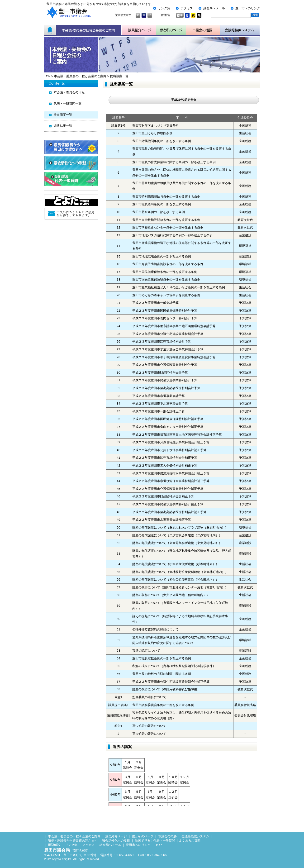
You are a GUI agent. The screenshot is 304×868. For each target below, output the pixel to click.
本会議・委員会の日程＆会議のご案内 (89, 30)
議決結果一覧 (63, 126)
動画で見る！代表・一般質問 (155, 841)
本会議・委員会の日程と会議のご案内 (80, 76)
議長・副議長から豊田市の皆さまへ (73, 841)
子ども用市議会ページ (171, 30)
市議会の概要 (167, 836)
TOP (47, 76)
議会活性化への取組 (116, 841)
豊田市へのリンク (248, 8)
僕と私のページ (143, 836)
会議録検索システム (195, 836)
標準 (180, 15)
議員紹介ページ (139, 30)
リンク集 (164, 8)
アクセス (187, 8)
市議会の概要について (203, 30)
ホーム (50, 30)
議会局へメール (214, 8)
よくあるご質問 (190, 841)
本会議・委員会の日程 (69, 92)
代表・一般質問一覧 (68, 103)
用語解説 (54, 845)
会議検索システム (240, 30)
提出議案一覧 (119, 76)
